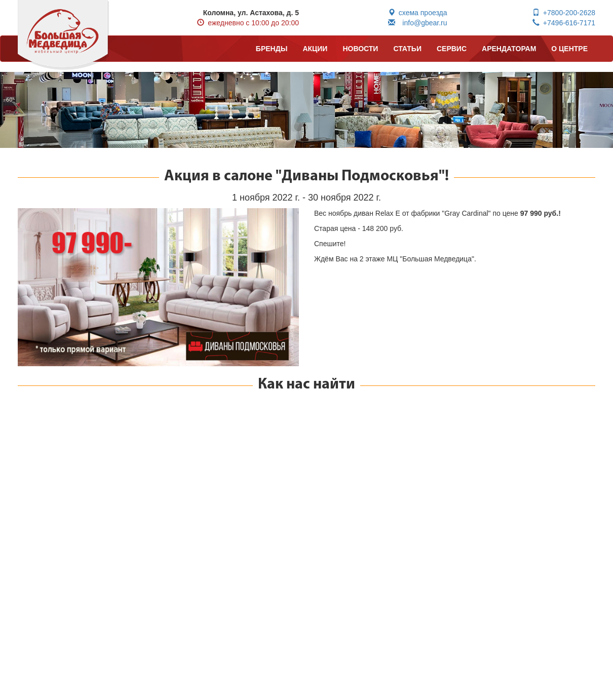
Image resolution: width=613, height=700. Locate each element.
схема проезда (418, 13)
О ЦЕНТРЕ (569, 49)
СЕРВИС (452, 49)
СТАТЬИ (407, 49)
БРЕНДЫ (272, 49)
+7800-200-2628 (564, 13)
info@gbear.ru (417, 23)
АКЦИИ (315, 49)
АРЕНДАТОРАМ (509, 49)
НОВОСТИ (360, 49)
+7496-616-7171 (564, 23)
